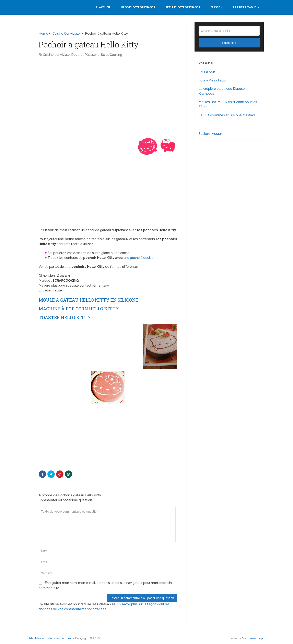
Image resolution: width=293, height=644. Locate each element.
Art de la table (244, 7)
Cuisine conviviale (56, 55)
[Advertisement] (73, 90)
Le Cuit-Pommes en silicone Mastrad (227, 115)
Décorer (77, 55)
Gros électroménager (138, 7)
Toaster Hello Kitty (65, 317)
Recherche (229, 43)
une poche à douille (138, 258)
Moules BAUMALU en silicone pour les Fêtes (228, 104)
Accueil (103, 7)
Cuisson (216, 7)
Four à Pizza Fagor (213, 80)
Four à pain (207, 72)
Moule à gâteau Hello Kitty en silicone (88, 300)
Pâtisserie (92, 55)
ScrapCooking (112, 55)
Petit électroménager (183, 7)
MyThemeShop (252, 638)
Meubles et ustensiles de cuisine (52, 638)
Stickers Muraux (210, 134)
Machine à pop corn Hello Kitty (79, 309)
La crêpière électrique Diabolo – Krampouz (223, 91)
